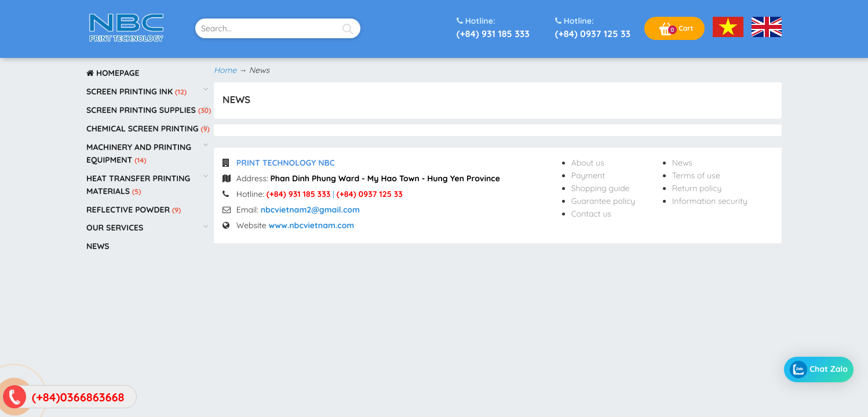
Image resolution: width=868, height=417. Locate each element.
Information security (710, 201)
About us (588, 163)
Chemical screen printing (143, 129)
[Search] (347, 28)
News (98, 246)
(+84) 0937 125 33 (593, 27)
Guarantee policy (603, 201)
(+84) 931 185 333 (493, 27)
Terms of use (696, 175)
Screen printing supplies (142, 110)
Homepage (113, 73)
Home (225, 70)
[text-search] (278, 28)
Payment (588, 175)
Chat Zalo (819, 370)
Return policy (697, 188)
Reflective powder (129, 210)
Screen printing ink (131, 92)
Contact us (591, 214)
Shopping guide (601, 188)
